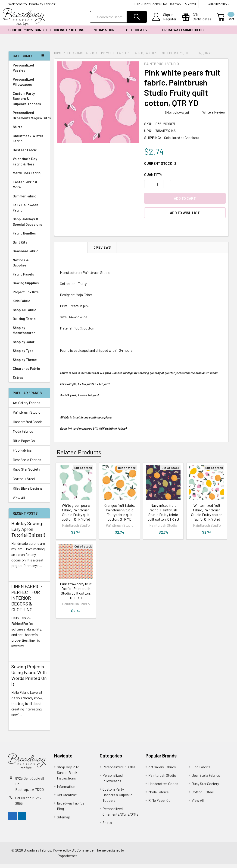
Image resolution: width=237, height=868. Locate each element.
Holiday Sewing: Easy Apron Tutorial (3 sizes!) (28, 533)
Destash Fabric (25, 154)
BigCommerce (83, 854)
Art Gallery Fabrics (27, 407)
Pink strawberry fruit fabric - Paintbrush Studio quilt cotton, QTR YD (76, 595)
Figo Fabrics (22, 454)
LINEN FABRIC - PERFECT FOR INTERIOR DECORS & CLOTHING (27, 602)
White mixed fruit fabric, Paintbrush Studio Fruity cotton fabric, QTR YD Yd (207, 516)
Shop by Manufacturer (29, 334)
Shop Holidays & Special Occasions (29, 226)
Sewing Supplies (26, 287)
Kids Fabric (29, 305)
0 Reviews (102, 251)
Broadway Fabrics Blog (183, 34)
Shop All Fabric (29, 314)
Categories (23, 60)
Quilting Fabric (24, 323)
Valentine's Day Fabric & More (25, 166)
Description (71, 251)
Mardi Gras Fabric (27, 177)
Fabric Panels (29, 278)
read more (19, 578)
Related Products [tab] (79, 456)
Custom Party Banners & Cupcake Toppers (29, 103)
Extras (29, 382)
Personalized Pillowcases (29, 86)
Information (105, 34)
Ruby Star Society (26, 473)
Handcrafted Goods (28, 426)
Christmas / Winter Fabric (28, 143)
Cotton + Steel (24, 483)
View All (19, 502)
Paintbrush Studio (27, 416)
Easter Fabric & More (25, 189)
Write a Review (214, 116)
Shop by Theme (29, 364)
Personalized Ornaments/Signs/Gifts (31, 119)
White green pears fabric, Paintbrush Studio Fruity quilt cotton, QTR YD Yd (76, 516)
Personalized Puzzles (23, 72)
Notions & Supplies (29, 267)
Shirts (29, 131)
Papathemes (68, 860)
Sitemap (64, 821)
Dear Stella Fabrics (27, 464)
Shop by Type (29, 355)
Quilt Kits (20, 246)
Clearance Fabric (26, 373)
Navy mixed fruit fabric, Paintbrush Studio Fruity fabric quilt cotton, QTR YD (163, 516)
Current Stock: (160, 167)
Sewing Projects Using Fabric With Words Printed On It (29, 679)
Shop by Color (29, 346)
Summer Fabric (24, 200)
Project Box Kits (26, 296)
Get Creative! (140, 34)
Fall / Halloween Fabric (25, 212)
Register (164, 22)
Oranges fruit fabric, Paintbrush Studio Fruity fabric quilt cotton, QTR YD (120, 516)
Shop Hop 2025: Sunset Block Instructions (46, 34)
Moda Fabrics (23, 435)
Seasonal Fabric (29, 255)
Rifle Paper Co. (24, 445)
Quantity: (153, 179)
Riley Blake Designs (28, 492)
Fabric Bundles (24, 237)
